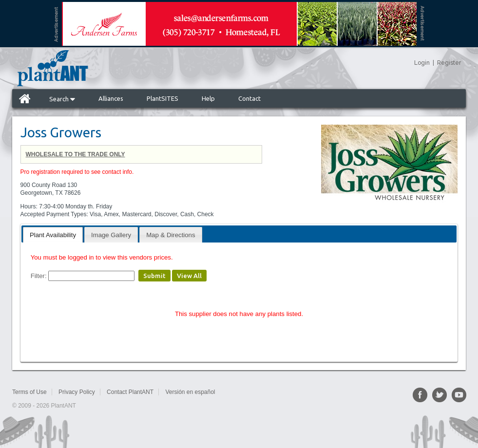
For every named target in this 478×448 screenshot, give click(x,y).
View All (189, 276)
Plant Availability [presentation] (53, 235)
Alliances (111, 98)
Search (62, 99)
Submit (154, 276)
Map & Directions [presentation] (171, 235)
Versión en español (190, 392)
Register (449, 63)
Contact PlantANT (130, 392)
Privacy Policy (77, 392)
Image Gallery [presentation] (111, 235)
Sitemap (237, 392)
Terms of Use (29, 392)
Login (422, 63)
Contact (249, 98)
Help (208, 98)
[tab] (53, 234)
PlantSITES (163, 98)
